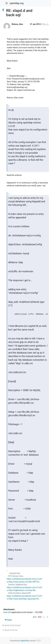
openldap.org (16, 3)
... (9, 105)
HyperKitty (25, 641)
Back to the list (10, 630)
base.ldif (7, 612)
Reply (8, 620)
